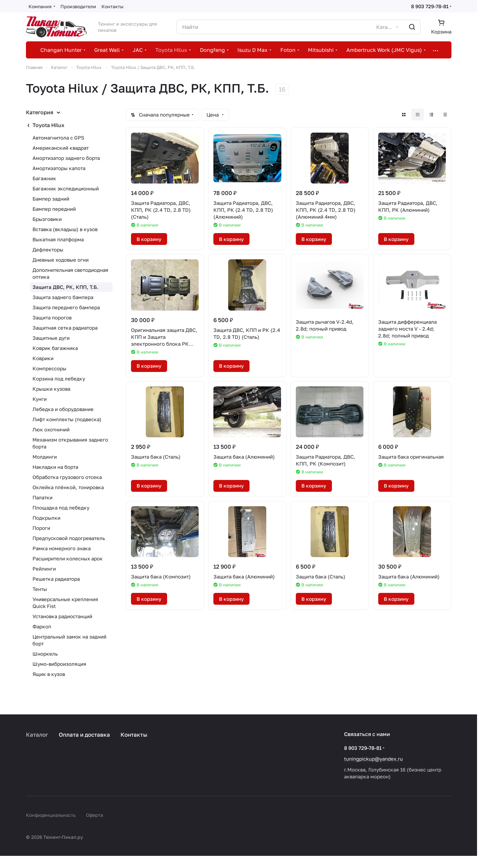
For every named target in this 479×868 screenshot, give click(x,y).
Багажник (44, 178)
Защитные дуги (51, 338)
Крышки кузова (51, 389)
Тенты (40, 589)
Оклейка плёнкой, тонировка (68, 487)
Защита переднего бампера (66, 307)
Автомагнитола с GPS (58, 138)
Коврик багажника (55, 348)
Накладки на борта (55, 467)
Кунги (40, 399)
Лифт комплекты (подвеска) (67, 419)
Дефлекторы (48, 250)
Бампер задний (51, 199)
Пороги (41, 528)
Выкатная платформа (58, 239)
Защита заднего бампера (63, 297)
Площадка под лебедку (61, 508)
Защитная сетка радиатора (65, 328)
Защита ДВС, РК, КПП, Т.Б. (65, 287)
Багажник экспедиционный (66, 188)
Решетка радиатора (56, 579)
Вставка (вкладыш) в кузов (65, 229)
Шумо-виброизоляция (59, 664)
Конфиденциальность (51, 815)
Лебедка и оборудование (63, 409)
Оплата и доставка (84, 735)
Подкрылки (46, 518)
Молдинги (45, 457)
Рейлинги (44, 569)
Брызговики (47, 219)
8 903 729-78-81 (430, 6)
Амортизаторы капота (59, 168)
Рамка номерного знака (62, 548)
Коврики (43, 358)
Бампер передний (54, 209)
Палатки (43, 497)
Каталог (37, 735)
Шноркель (45, 654)
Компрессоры (49, 368)
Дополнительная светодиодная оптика (70, 273)
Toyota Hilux (48, 125)
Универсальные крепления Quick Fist (65, 603)
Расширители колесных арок (68, 558)
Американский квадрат (61, 148)
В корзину (149, 239)
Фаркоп (42, 626)
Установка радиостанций (62, 616)
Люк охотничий (51, 429)
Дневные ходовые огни (61, 260)
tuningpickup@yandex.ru (373, 759)
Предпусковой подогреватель (69, 538)
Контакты (134, 735)
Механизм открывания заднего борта (70, 443)
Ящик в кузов (49, 674)
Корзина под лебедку (59, 379)
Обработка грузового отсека (67, 477)
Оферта (95, 815)
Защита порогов (52, 317)
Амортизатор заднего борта (66, 158)
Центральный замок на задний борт (69, 640)
